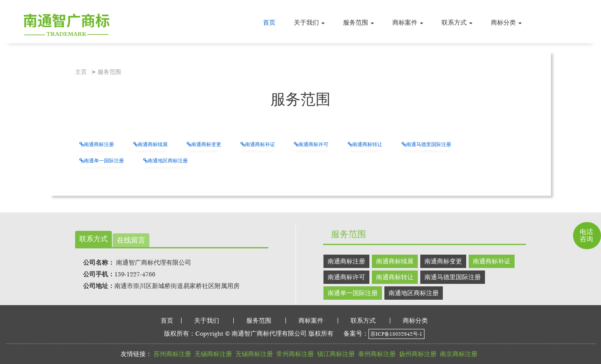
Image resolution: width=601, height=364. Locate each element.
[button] (309, 23)
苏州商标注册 (172, 354)
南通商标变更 (204, 144)
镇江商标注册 (336, 354)
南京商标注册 (459, 354)
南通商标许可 (311, 144)
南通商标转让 (365, 144)
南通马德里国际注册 (426, 144)
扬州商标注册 (418, 354)
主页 (81, 72)
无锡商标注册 (213, 354)
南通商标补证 (258, 144)
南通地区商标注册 (165, 161)
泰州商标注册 (377, 354)
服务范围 (109, 72)
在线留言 (131, 240)
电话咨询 (586, 235)
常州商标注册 (295, 354)
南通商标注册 (97, 144)
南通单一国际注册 (102, 161)
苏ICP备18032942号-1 (396, 334)
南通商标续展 (150, 144)
